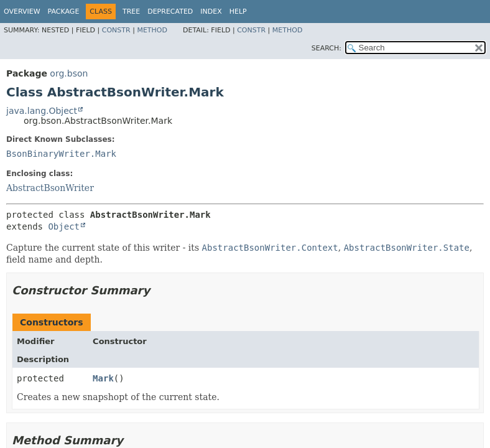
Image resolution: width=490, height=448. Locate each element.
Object (64, 226)
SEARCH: (326, 48)
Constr (116, 30)
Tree (131, 12)
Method (152, 30)
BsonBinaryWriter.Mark (61, 154)
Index (211, 12)
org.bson (69, 73)
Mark (103, 378)
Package (64, 12)
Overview (22, 12)
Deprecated (170, 12)
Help (238, 12)
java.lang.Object (42, 111)
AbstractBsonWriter (50, 188)
